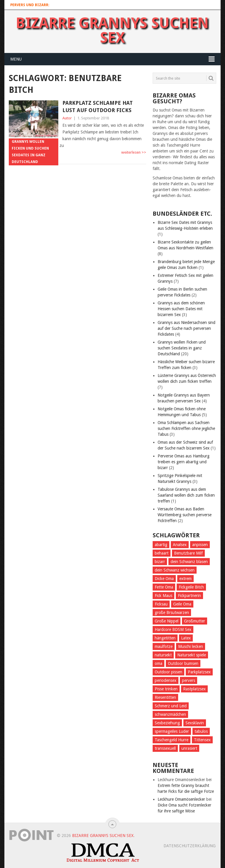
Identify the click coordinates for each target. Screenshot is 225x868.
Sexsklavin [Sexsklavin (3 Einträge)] (195, 723)
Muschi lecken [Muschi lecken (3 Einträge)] (191, 646)
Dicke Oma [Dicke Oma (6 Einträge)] (164, 579)
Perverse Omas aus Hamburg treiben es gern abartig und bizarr (184, 462)
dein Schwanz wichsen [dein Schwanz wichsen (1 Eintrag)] (175, 570)
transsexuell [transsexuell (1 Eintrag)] (165, 748)
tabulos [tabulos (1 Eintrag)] (201, 731)
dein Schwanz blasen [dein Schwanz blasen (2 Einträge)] (189, 562)
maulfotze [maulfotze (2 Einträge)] (164, 646)
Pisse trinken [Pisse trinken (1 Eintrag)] (166, 689)
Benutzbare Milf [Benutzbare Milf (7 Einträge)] (188, 553)
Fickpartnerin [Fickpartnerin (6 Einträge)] (189, 596)
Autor (67, 118)
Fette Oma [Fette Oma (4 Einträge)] (164, 587)
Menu (16, 59)
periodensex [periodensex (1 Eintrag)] (166, 680)
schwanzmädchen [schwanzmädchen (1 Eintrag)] (170, 714)
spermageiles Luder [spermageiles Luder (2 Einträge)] (172, 731)
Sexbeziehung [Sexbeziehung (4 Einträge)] (167, 723)
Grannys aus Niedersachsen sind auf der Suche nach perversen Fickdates (186, 328)
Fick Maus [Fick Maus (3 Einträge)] (163, 596)
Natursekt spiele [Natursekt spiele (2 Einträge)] (192, 655)
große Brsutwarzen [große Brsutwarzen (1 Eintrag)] (172, 613)
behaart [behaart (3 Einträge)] (162, 553)
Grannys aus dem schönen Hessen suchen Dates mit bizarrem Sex (181, 309)
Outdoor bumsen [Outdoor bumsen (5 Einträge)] (183, 663)
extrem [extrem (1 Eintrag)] (185, 579)
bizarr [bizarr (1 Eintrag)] (160, 562)
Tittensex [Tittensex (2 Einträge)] (202, 740)
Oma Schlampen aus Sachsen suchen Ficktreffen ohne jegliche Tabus (186, 428)
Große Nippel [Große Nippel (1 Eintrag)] (167, 621)
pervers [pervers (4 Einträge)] (189, 680)
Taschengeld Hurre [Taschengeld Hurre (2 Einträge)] (172, 740)
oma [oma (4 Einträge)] (158, 663)
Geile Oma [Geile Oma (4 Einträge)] (182, 604)
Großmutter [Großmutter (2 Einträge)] (195, 621)
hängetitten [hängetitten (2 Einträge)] (165, 638)
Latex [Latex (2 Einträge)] (186, 638)
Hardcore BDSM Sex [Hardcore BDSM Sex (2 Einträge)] (173, 629)
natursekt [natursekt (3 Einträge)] (163, 655)
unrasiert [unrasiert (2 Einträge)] (189, 748)
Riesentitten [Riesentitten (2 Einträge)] (165, 697)
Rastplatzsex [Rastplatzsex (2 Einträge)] (194, 689)
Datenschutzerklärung (190, 846)
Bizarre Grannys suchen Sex (112, 30)
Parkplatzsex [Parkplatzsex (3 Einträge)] (199, 672)
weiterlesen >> (134, 152)
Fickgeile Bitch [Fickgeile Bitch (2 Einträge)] (191, 587)
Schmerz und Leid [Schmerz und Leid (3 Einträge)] (171, 706)
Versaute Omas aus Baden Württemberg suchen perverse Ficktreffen (185, 515)
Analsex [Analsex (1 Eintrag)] (180, 545)
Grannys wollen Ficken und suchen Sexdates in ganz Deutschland (182, 348)
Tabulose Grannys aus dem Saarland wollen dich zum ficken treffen (186, 495)
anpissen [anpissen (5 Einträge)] (200, 545)
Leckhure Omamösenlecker (181, 799)
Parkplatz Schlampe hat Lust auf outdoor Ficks (98, 107)
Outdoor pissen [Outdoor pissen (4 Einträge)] (168, 672)
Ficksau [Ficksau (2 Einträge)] (161, 604)
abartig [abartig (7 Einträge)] (161, 545)
